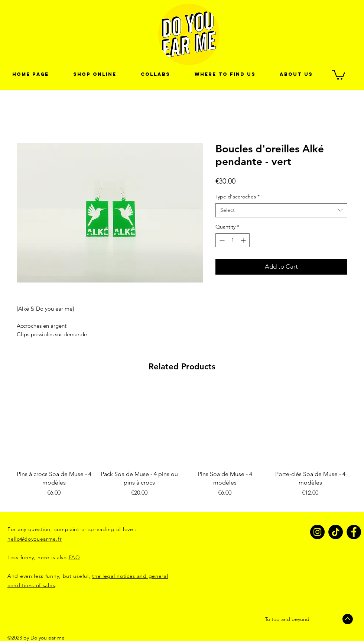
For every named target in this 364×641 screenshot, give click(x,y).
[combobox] (281, 210)
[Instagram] (317, 532)
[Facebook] (354, 532)
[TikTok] (336, 532)
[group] (182, 446)
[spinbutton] (233, 240)
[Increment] (244, 240)
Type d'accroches (238, 197)
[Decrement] (221, 240)
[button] (155, 74)
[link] (339, 74)
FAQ (74, 557)
